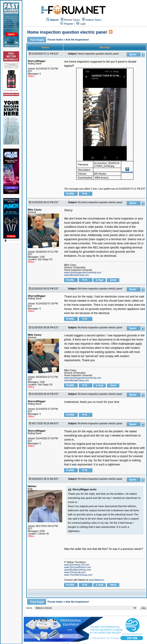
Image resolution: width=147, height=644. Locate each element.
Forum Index (55, 40)
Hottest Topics (93, 20)
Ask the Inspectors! (77, 40)
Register (67, 24)
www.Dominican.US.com (77, 565)
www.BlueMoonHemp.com (78, 570)
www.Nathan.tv (96, 580)
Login (81, 24)
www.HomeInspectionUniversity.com (83, 273)
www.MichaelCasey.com (76, 275)
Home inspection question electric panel (67, 32)
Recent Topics (72, 20)
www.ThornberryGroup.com (78, 575)
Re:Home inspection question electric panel (100, 202)
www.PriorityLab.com (75, 572)
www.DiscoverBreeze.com (77, 567)
